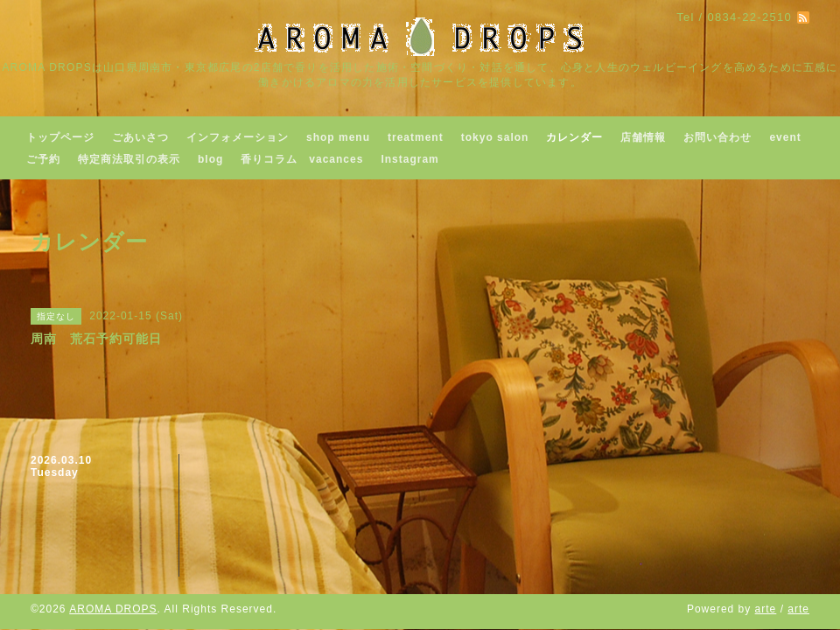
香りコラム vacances (302, 159)
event (785, 137)
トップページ (60, 137)
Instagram (409, 159)
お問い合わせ (717, 137)
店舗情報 (643, 137)
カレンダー (574, 137)
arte (766, 609)
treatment (416, 137)
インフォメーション (238, 137)
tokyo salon (495, 137)
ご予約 (43, 159)
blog (210, 159)
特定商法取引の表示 (129, 159)
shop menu (338, 137)
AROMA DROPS (113, 609)
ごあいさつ (140, 137)
